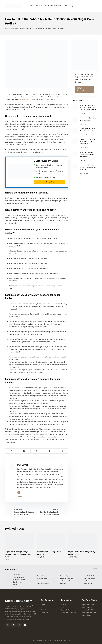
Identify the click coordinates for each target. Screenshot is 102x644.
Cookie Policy (66, 610)
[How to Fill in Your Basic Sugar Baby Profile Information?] (75, 141)
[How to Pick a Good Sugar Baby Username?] (75, 120)
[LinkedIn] (49, 451)
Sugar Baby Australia (89, 612)
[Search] (73, 6)
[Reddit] (62, 451)
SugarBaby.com (87, 615)
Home (43, 605)
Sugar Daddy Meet (88, 605)
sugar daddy (42, 437)
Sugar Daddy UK (87, 610)
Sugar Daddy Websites (53, 6)
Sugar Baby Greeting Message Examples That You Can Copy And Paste (88, 107)
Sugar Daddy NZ (87, 607)
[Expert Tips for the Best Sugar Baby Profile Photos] (75, 131)
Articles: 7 (20, 497)
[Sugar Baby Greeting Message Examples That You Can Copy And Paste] (75, 107)
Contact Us (45, 612)
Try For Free (50, 182)
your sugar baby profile (26, 99)
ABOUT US (39, 6)
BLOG (65, 6)
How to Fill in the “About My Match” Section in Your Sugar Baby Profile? (88, 167)
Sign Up (64, 605)
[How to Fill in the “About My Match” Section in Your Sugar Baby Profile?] (75, 167)
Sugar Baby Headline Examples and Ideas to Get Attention (87, 154)
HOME (30, 6)
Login (63, 607)
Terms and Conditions (69, 612)
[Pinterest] (37, 451)
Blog (42, 607)
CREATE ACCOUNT (87, 6)
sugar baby (52, 437)
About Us (44, 610)
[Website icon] (19, 492)
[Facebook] (12, 451)
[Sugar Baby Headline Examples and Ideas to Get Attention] (75, 154)
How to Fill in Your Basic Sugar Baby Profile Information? (87, 141)
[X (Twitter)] (24, 451)
